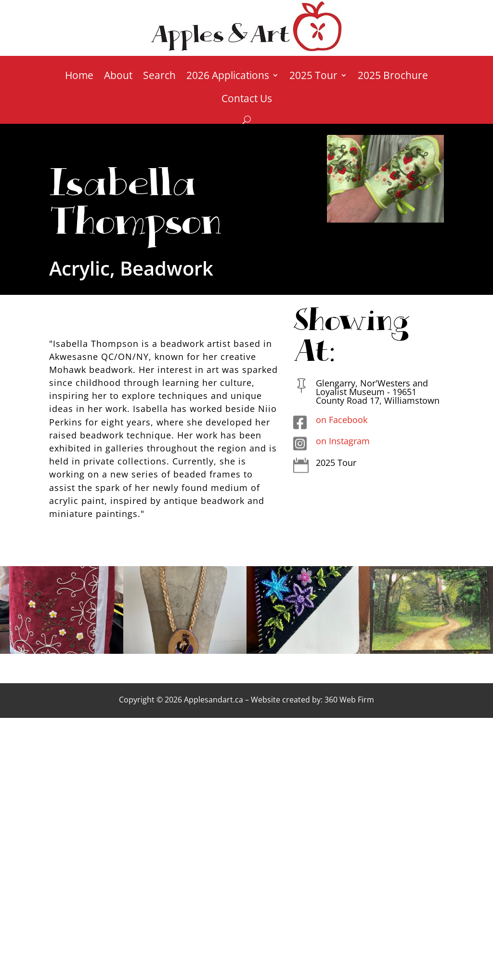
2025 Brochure (393, 77)
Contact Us (247, 100)
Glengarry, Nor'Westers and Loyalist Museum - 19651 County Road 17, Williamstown (378, 392)
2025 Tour (313, 77)
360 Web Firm (349, 700)
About (118, 77)
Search (159, 77)
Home (79, 77)
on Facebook (342, 420)
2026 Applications (228, 77)
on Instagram (343, 441)
